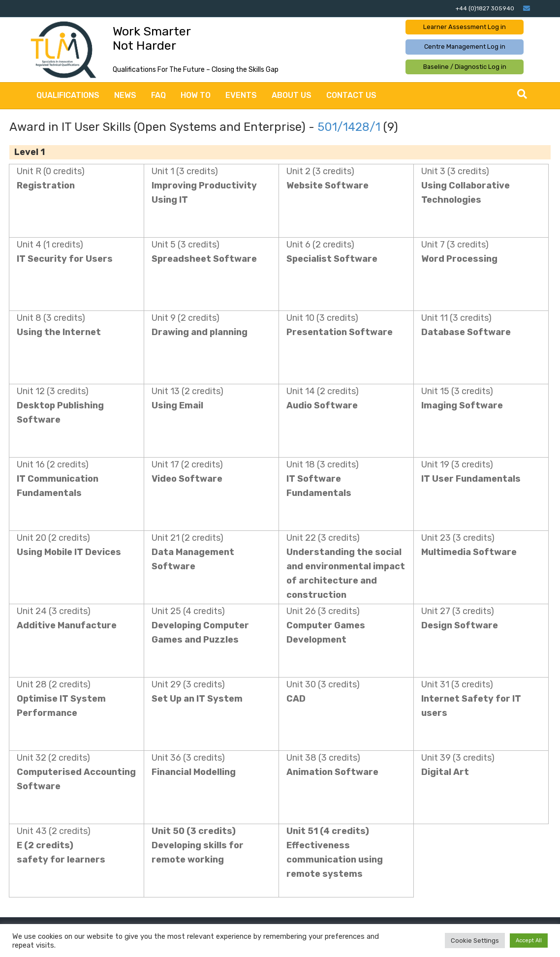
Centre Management (465, 46)
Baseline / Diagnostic (465, 67)
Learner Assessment (465, 27)
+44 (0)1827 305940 (485, 8)
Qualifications (68, 95)
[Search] (522, 94)
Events (241, 95)
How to (196, 95)
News (125, 95)
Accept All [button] (529, 941)
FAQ (158, 95)
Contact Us (351, 95)
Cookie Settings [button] (475, 941)
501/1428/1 (349, 127)
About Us (292, 95)
